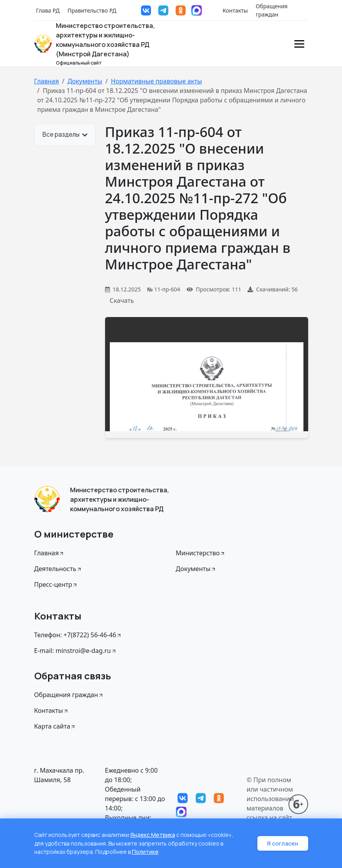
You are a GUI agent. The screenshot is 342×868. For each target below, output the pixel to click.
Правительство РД (92, 10)
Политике (145, 852)
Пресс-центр (56, 584)
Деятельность (58, 569)
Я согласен (283, 844)
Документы (85, 81)
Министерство (201, 553)
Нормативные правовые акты (156, 81)
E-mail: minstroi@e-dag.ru (76, 651)
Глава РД (48, 10)
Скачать (122, 300)
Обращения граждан (272, 10)
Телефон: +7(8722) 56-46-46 (78, 635)
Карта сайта (55, 726)
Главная (47, 81)
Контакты (235, 10)
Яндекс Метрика (153, 836)
